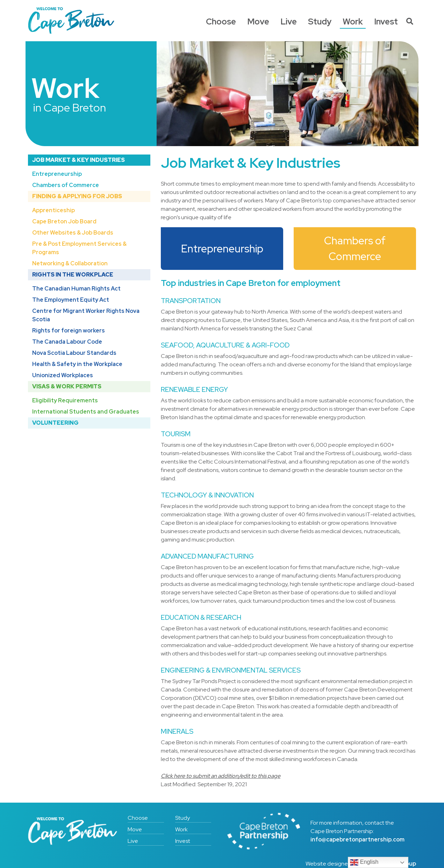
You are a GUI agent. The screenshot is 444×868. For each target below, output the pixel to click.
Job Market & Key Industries (78, 160)
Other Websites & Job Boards (73, 233)
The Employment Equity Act (71, 300)
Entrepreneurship (57, 174)
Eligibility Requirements (65, 400)
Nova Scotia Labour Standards (74, 353)
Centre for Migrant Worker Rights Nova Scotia (86, 315)
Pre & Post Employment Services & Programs (79, 248)
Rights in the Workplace (73, 275)
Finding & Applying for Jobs (77, 196)
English (364, 862)
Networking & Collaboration (70, 263)
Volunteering (55, 423)
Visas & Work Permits (67, 386)
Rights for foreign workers (69, 331)
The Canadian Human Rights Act (76, 289)
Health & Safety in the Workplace (77, 364)
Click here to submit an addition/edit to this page (221, 776)
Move (258, 21)
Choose (221, 21)
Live (289, 21)
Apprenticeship (53, 210)
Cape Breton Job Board (64, 221)
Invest (386, 21)
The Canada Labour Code (67, 342)
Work (353, 21)
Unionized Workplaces (63, 375)
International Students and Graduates (86, 412)
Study (320, 21)
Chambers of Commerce (66, 185)
